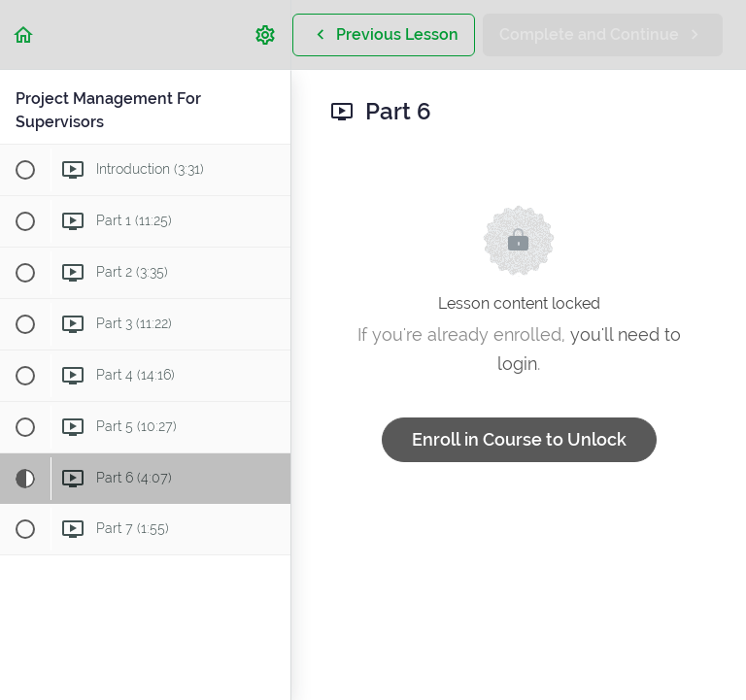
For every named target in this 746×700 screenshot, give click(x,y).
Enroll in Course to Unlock (519, 439)
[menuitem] (266, 34)
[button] (24, 34)
